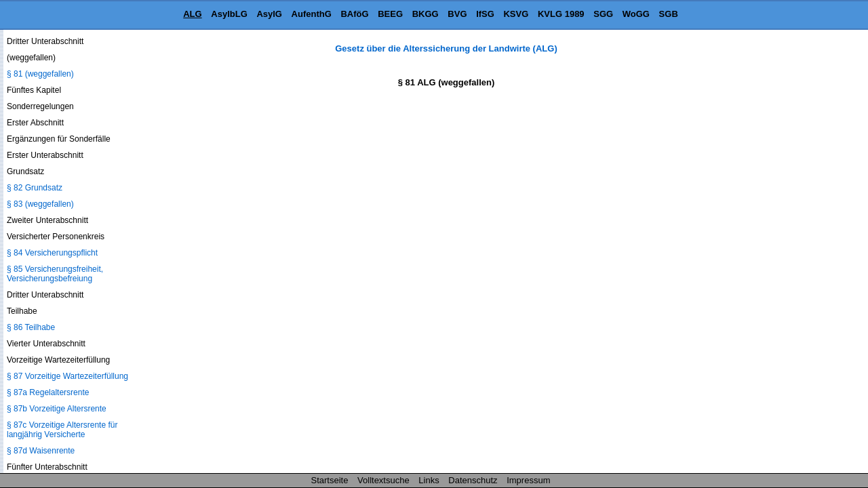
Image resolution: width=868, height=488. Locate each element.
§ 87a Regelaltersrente (48, 392)
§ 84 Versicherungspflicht (52, 253)
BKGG (426, 14)
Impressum (528, 480)
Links (429, 480)
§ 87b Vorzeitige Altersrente (57, 409)
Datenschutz (473, 480)
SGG (603, 14)
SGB (669, 14)
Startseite (330, 480)
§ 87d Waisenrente (41, 451)
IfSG (485, 14)
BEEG (390, 14)
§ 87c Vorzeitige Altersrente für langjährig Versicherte (62, 430)
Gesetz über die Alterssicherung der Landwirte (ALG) (446, 48)
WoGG (636, 14)
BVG (457, 14)
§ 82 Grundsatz (35, 188)
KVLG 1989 (561, 14)
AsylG (269, 14)
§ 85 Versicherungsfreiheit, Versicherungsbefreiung (55, 274)
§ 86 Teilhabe (31, 327)
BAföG (354, 14)
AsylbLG (229, 14)
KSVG (516, 14)
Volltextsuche (383, 480)
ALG (192, 14)
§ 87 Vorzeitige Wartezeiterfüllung (67, 376)
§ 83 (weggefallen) (40, 204)
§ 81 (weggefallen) (40, 74)
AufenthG (312, 14)
